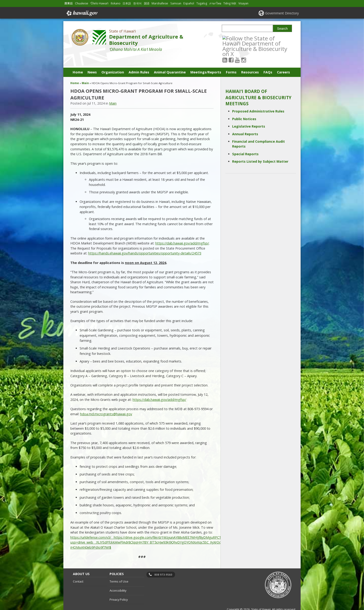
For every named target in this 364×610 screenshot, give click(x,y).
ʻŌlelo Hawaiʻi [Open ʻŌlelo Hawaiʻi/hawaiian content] (99, 3)
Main (85, 71)
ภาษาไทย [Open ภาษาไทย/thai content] (215, 3)
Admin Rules (139, 61)
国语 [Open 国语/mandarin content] (147, 3)
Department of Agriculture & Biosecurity (146, 40)
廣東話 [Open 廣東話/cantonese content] (68, 3)
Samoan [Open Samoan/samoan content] (176, 3)
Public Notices (244, 107)
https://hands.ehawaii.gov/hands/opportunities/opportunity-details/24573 (145, 242)
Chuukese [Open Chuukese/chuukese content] (82, 3)
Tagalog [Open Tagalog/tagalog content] (202, 3)
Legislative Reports (249, 115)
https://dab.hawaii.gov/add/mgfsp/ (182, 232)
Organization (113, 61)
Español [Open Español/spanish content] (189, 3)
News (92, 61)
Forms (231, 61)
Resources (250, 61)
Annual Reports (245, 122)
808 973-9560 (163, 563)
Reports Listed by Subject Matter (260, 150)
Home (78, 61)
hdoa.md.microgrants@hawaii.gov (106, 402)
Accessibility (118, 579)
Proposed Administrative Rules (258, 100)
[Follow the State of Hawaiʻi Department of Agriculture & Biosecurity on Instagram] (250, 38)
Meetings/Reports (206, 61)
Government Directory (282, 13)
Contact (78, 570)
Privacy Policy (119, 588)
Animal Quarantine (170, 61)
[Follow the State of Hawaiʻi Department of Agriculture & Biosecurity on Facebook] (237, 38)
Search (283, 29)
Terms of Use (119, 570)
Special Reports (245, 142)
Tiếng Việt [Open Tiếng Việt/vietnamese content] (230, 3)
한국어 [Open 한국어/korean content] (137, 3)
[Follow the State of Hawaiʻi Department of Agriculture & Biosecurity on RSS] (231, 38)
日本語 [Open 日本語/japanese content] (127, 3)
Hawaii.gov (82, 13)
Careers (283, 61)
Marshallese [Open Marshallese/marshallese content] (160, 3)
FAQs (268, 61)
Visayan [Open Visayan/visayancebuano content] (243, 3)
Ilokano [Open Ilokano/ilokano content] (116, 3)
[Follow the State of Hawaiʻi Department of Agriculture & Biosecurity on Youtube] (244, 38)
